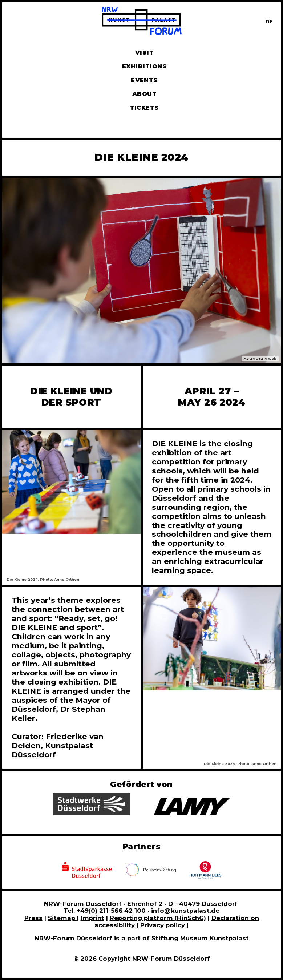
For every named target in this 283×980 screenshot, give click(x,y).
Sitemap (62, 918)
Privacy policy (163, 925)
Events (144, 80)
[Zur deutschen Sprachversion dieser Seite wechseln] (269, 22)
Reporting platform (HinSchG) (158, 918)
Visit (144, 53)
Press (33, 918)
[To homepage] (142, 22)
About (144, 94)
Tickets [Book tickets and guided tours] (144, 108)
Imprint (92, 918)
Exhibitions (144, 66)
